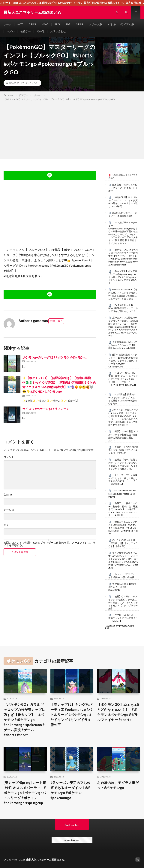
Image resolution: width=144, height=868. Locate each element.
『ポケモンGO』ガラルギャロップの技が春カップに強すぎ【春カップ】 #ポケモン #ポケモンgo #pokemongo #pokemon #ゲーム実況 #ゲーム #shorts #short (123, 257)
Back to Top (72, 825)
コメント (9, 457)
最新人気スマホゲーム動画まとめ (45, 860)
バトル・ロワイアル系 (121, 24)
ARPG (32, 24)
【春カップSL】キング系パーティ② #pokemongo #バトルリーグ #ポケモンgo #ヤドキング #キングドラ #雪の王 (123, 277)
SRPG (80, 24)
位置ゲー (25, 31)
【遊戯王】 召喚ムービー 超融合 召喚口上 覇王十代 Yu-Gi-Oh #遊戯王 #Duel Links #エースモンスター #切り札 (123, 509)
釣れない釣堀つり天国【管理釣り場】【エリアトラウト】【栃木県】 (123, 543)
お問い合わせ (58, 31)
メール (9, 510)
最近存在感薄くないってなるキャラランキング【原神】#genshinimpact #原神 (123, 345)
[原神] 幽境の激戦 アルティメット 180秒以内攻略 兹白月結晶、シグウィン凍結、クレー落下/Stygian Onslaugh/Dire (123, 361)
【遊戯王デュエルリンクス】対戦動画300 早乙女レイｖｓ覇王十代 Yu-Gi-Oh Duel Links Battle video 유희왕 (123, 528)
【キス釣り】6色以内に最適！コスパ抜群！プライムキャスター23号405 (123, 450)
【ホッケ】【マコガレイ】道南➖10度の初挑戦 (122, 576)
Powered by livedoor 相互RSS (120, 627)
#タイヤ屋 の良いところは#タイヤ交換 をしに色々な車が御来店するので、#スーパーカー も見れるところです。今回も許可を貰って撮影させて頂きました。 (123, 417)
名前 (8, 495)
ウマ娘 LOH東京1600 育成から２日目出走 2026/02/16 (122, 587)
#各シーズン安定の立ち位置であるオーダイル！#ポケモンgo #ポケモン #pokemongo (70, 790)
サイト (7, 525)
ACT (20, 24)
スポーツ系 (95, 24)
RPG (57, 24)
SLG (68, 24)
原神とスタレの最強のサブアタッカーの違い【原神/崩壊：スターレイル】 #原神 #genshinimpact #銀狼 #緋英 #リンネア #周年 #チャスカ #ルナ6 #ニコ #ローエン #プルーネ (123, 327)
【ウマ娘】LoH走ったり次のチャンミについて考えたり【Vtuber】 (123, 618)
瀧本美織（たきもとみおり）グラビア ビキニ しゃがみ (123, 188)
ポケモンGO (31, 83)
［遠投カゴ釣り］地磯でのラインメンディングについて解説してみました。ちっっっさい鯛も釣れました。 (123, 464)
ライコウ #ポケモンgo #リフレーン (46, 409)
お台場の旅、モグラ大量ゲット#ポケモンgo (118, 785)
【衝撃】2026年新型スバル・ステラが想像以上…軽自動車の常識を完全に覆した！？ (123, 436)
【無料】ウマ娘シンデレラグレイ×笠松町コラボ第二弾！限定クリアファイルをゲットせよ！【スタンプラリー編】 (123, 602)
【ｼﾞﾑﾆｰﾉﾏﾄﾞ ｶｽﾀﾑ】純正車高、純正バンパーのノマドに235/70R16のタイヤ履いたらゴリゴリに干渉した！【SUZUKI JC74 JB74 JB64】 (123, 379)
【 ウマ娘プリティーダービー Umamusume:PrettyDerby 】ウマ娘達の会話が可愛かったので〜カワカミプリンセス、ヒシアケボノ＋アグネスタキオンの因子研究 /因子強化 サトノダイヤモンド (123, 233)
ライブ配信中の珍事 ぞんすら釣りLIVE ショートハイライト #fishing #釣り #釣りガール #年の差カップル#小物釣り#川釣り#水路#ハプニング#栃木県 (123, 560)
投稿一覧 (55, 321)
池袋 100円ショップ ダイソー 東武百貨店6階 (123, 214)
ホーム (7, 24)
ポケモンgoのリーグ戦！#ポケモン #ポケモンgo (55, 357)
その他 (40, 31)
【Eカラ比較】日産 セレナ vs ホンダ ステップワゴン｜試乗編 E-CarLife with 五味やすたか (123, 399)
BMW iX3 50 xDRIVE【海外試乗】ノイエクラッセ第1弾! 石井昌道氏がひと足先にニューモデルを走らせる (123, 294)
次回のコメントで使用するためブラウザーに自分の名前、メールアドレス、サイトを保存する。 (49, 544)
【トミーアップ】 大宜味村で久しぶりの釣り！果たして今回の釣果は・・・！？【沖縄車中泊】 (123, 480)
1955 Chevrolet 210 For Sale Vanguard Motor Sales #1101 (122, 494)
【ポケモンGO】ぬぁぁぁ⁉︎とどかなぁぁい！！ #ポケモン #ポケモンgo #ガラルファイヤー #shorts (118, 712)
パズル (10, 31)
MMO (45, 24)
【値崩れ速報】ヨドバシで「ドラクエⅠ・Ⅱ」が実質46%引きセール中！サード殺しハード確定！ (123, 202)
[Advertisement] (72, 129)
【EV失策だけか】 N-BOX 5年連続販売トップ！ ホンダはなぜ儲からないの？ (123, 308)
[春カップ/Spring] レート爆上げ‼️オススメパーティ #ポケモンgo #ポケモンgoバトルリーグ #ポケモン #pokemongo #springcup (25, 793)
